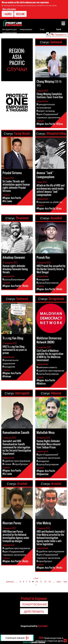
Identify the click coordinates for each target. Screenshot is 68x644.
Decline (20, 14)
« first (36, 578)
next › (59, 582)
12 (45, 582)
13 (49, 582)
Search (59, 29)
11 (41, 582)
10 (37, 582)
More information (9, 9)
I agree (8, 14)
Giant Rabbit (43, 626)
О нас (42, 29)
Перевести (61, 34)
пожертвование (26, 29)
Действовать (34, 611)
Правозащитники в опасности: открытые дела (49, 639)
